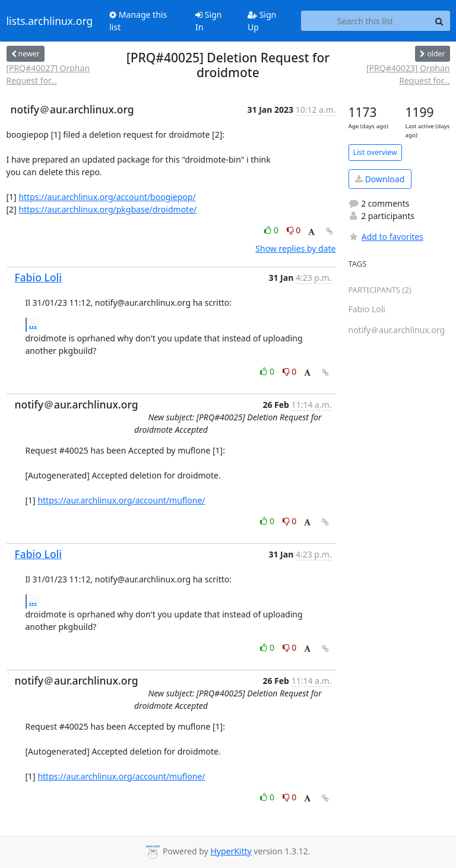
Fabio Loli (39, 277)
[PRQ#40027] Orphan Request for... (48, 74)
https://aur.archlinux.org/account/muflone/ (121, 500)
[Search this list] (365, 21)
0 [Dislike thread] (294, 230)
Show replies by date (295, 248)
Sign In (208, 21)
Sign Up (262, 21)
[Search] (439, 21)
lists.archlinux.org (50, 21)
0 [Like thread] (272, 230)
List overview (375, 152)
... (33, 324)
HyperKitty (231, 851)
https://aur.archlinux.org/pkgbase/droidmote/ (107, 209)
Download (380, 179)
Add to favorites (386, 237)
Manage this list (138, 21)
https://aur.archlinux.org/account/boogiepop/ (107, 197)
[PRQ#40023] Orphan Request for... (408, 74)
